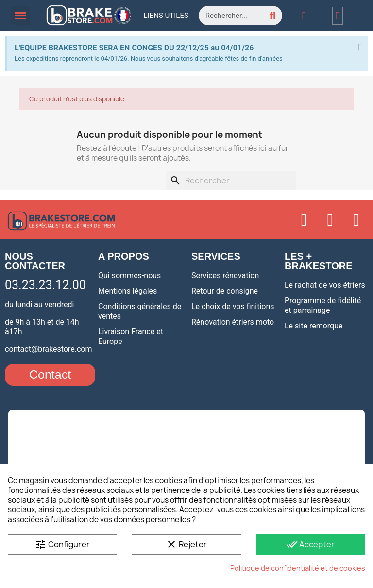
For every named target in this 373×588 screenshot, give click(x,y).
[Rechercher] (231, 180)
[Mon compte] (304, 16)
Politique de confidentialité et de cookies (298, 568)
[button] (50, 375)
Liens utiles (166, 16)
